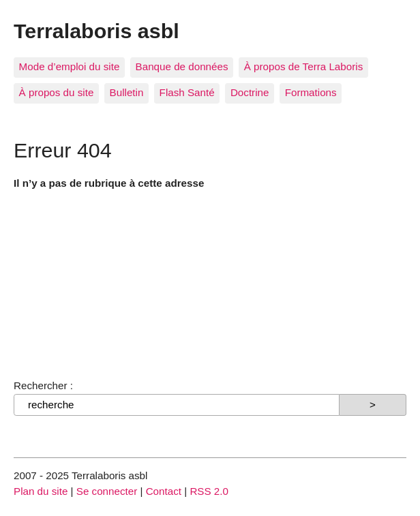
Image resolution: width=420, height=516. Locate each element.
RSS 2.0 (209, 491)
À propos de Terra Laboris (303, 66)
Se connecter (107, 491)
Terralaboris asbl (96, 31)
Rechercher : (43, 385)
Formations (311, 92)
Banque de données (182, 66)
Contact (164, 491)
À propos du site (57, 92)
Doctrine (250, 92)
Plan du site (41, 491)
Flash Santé (187, 92)
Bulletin (127, 92)
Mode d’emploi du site (70, 66)
